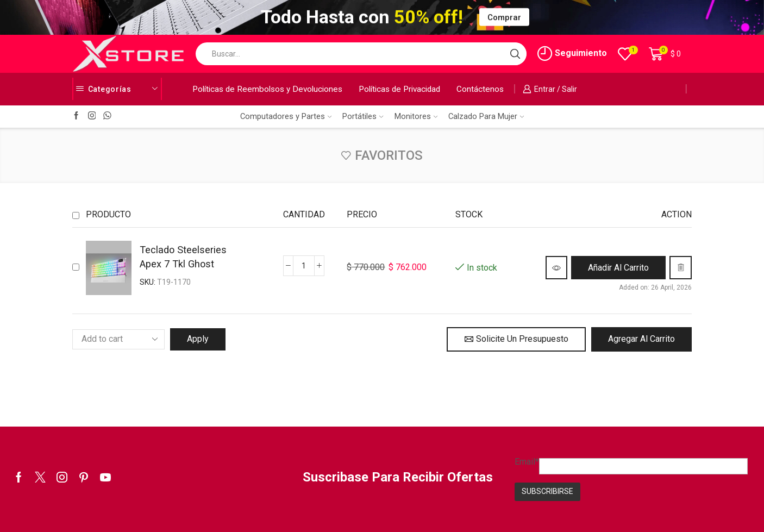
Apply (198, 339)
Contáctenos (480, 89)
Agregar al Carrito (641, 339)
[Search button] (515, 54)
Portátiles (363, 116)
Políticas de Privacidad (399, 89)
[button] (618, 268)
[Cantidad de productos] (304, 266)
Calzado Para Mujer (486, 116)
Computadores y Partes (286, 116)
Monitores (416, 116)
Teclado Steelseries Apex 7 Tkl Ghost (183, 257)
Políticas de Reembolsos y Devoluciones (267, 89)
